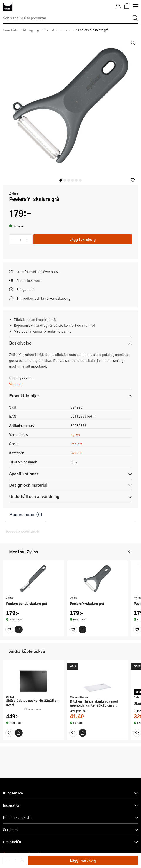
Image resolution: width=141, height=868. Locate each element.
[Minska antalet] (13, 239)
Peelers (76, 444)
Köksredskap (52, 30)
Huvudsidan (11, 30)
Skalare (69, 30)
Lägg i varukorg (83, 239)
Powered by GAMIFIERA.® (22, 532)
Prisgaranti (25, 289)
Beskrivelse (20, 343)
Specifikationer (24, 474)
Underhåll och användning (34, 496)
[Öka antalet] (28, 239)
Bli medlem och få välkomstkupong (43, 298)
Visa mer (16, 384)
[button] (133, 180)
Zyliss (14, 193)
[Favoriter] (9, 629)
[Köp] (19, 629)
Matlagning (31, 30)
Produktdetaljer (24, 396)
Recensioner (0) (26, 514)
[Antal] (21, 239)
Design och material (28, 485)
